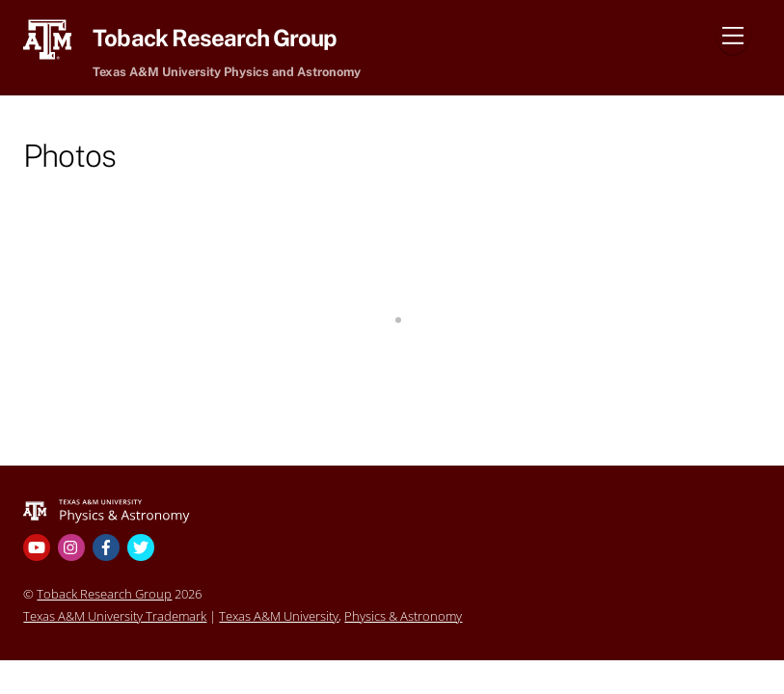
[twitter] (143, 546)
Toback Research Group (104, 594)
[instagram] (73, 546)
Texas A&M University (279, 616)
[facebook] (108, 546)
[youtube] (39, 546)
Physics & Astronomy (403, 616)
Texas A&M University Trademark (115, 616)
